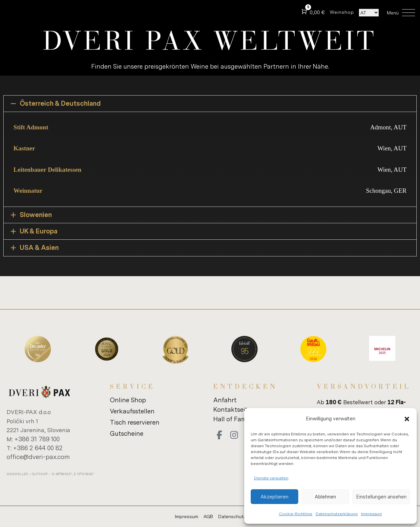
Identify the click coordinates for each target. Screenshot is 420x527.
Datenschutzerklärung (337, 514)
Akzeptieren (274, 497)
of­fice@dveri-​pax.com (38, 457)
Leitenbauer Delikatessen (47, 170)
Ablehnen (325, 497)
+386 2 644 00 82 (38, 448)
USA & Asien (39, 248)
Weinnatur (28, 191)
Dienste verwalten (271, 478)
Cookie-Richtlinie (296, 514)
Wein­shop (342, 12)
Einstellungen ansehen (381, 497)
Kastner (24, 148)
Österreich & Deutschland (60, 104)
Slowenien (36, 215)
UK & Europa (39, 231)
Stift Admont (31, 127)
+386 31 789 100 (37, 439)
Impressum (371, 514)
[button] (407, 419)
